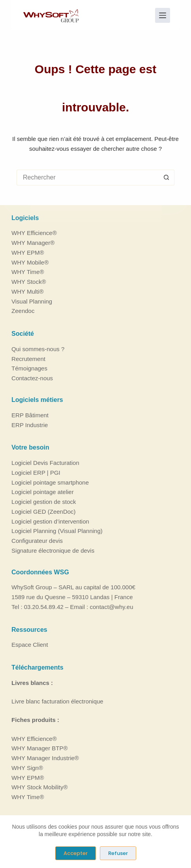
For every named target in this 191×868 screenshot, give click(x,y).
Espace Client (30, 645)
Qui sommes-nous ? (38, 349)
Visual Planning (32, 301)
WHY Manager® (33, 243)
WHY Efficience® (34, 233)
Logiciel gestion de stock (44, 502)
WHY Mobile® (30, 262)
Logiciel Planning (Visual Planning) (57, 531)
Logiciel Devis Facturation (45, 463)
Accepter (76, 853)
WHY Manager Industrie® (45, 758)
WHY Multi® (28, 291)
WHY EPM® (28, 253)
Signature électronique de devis (53, 551)
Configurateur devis (37, 541)
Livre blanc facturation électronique (57, 701)
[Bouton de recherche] (167, 178)
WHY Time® (28, 272)
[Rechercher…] (88, 178)
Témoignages (29, 368)
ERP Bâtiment (30, 415)
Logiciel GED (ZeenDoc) (44, 512)
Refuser (118, 853)
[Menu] (163, 15)
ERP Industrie (30, 425)
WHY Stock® (29, 282)
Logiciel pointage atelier (43, 492)
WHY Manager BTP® (40, 748)
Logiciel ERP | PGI (36, 473)
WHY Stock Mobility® (39, 787)
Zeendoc (23, 311)
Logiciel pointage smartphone (50, 482)
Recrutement (28, 359)
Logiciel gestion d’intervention (50, 521)
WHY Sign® (27, 768)
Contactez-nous (32, 378)
